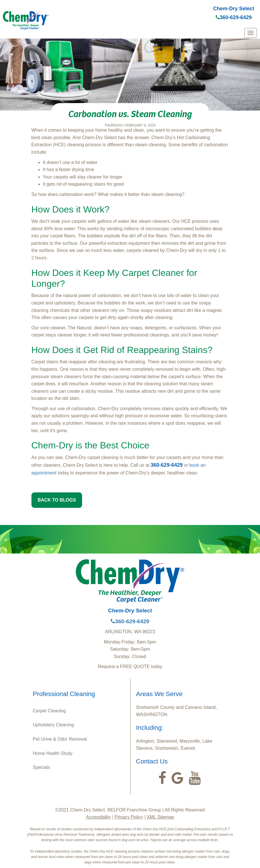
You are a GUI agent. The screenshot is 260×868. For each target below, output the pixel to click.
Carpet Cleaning (49, 711)
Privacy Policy (129, 817)
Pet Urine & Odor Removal (60, 739)
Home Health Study (53, 753)
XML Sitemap (160, 817)
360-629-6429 (234, 17)
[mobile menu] (251, 33)
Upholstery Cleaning (53, 725)
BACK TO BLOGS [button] (57, 500)
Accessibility (98, 817)
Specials (41, 767)
